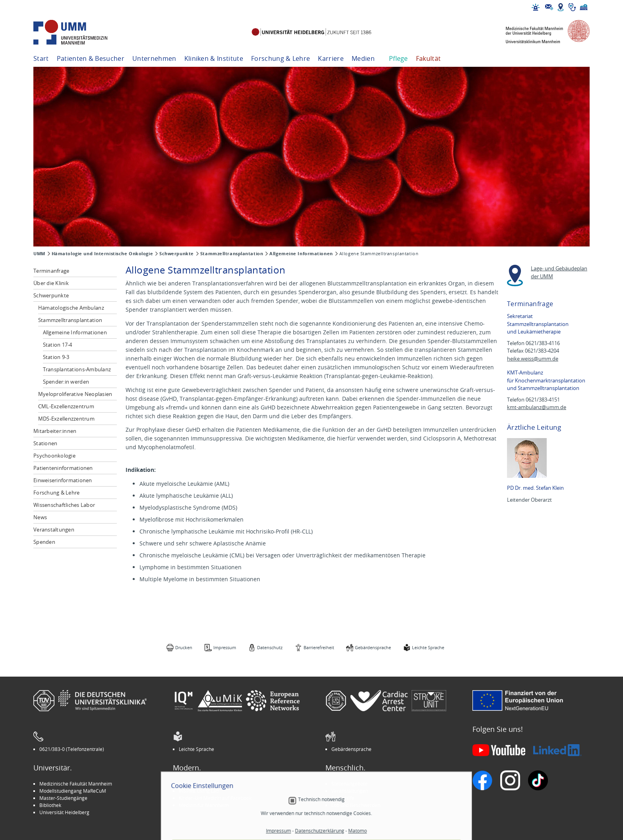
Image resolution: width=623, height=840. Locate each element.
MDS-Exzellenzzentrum (66, 419)
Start (41, 58)
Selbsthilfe (343, 798)
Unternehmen (154, 58)
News (40, 517)
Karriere (331, 58)
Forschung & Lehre (281, 58)
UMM (39, 254)
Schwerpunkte (177, 254)
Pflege (399, 58)
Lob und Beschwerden (356, 805)
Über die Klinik (51, 283)
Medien (363, 58)
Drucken (184, 647)
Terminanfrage (51, 271)
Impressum (225, 647)
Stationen (45, 443)
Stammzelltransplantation (232, 254)
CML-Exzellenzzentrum (66, 406)
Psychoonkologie (54, 456)
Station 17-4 (58, 345)
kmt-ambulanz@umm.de (537, 407)
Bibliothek (50, 805)
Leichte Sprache (428, 647)
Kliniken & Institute (214, 58)
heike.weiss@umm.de (533, 359)
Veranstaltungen (54, 530)
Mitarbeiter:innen (55, 431)
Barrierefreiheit (319, 647)
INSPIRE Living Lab (199, 791)
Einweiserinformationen (63, 480)
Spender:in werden (66, 382)
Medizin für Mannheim (204, 805)
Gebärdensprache (373, 647)
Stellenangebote (349, 784)
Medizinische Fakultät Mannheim (76, 784)
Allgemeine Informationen (301, 254)
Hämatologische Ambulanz (71, 308)
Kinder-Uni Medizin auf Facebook (215, 798)
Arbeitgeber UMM (199, 784)
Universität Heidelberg (64, 812)
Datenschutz (270, 647)
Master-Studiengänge (63, 798)
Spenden (44, 542)
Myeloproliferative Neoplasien (75, 394)
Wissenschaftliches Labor (64, 505)
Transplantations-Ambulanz (77, 369)
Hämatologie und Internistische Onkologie (102, 254)
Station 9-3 (56, 357)
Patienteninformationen (63, 468)
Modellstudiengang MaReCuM (73, 791)
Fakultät (429, 58)
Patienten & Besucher (91, 58)
